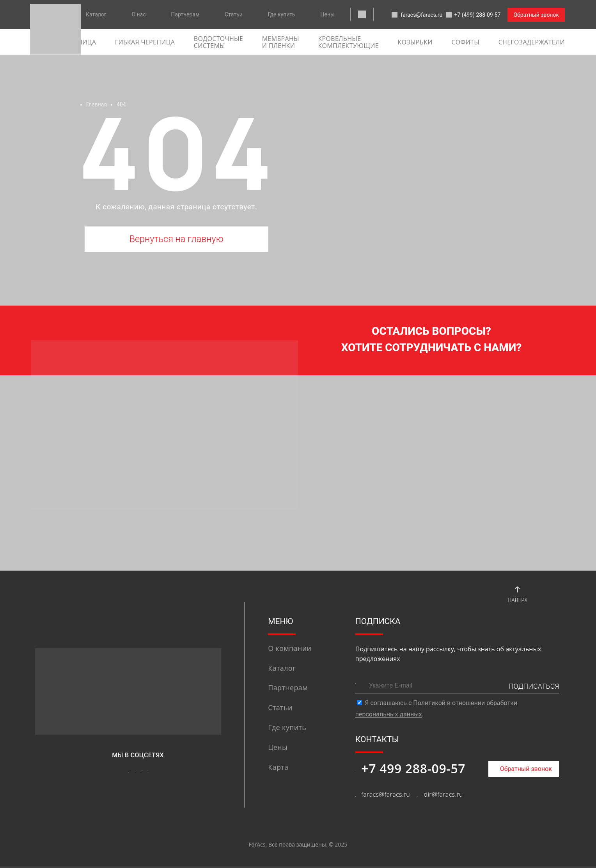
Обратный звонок (536, 15)
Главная (97, 104)
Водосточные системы (218, 42)
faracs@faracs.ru (406, 15)
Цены (327, 14)
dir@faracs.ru (443, 796)
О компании (290, 650)
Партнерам (185, 14)
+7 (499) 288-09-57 (470, 15)
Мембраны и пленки (281, 42)
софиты (465, 42)
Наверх (517, 595)
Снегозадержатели (532, 42)
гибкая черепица (145, 42)
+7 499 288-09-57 (413, 770)
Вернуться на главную (176, 240)
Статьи (234, 14)
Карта (278, 769)
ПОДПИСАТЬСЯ (534, 688)
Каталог (96, 14)
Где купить (282, 14)
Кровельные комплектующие (348, 42)
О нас (138, 14)
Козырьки (415, 42)
